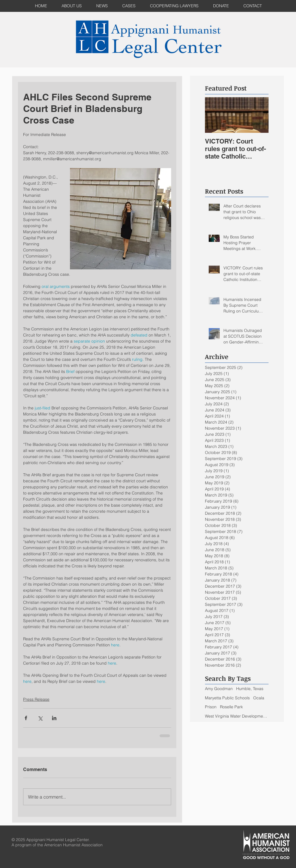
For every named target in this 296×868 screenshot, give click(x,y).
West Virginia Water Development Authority (237, 716)
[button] (129, 6)
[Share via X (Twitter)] (40, 718)
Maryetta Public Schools (227, 698)
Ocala (259, 698)
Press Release (36, 699)
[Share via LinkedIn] (54, 718)
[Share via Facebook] (26, 718)
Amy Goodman (219, 689)
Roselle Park (231, 707)
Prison (211, 707)
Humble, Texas (250, 689)
